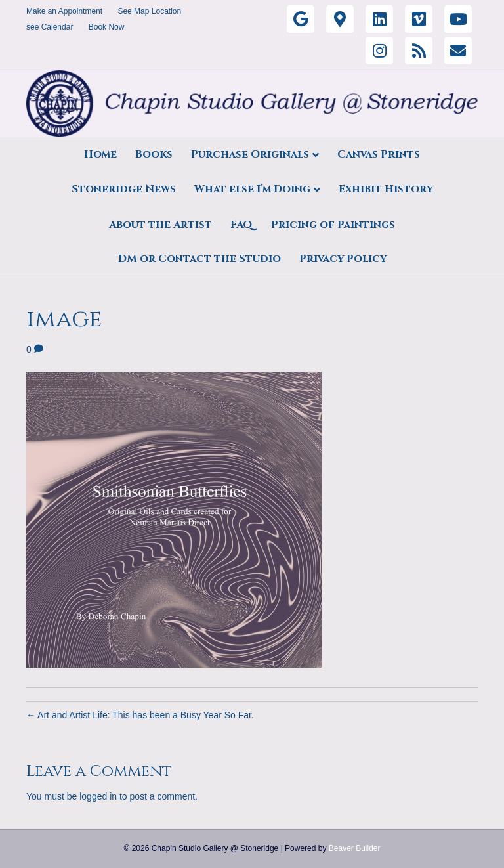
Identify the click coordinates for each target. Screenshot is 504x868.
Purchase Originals (250, 154)
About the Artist (160, 225)
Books (154, 154)
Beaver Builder (355, 848)
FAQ (241, 225)
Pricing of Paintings (333, 225)
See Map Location (149, 11)
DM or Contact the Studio (199, 259)
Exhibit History (386, 189)
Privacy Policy (343, 259)
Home (100, 154)
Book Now (107, 27)
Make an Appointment (64, 11)
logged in (98, 796)
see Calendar (50, 27)
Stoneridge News (124, 189)
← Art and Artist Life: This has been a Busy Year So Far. (140, 715)
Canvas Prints (379, 154)
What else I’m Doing (252, 189)
